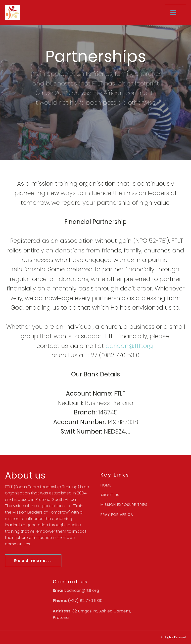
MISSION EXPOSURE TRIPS (124, 505)
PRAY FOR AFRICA (117, 515)
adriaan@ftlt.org (129, 346)
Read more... (33, 561)
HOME (106, 485)
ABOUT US (110, 495)
